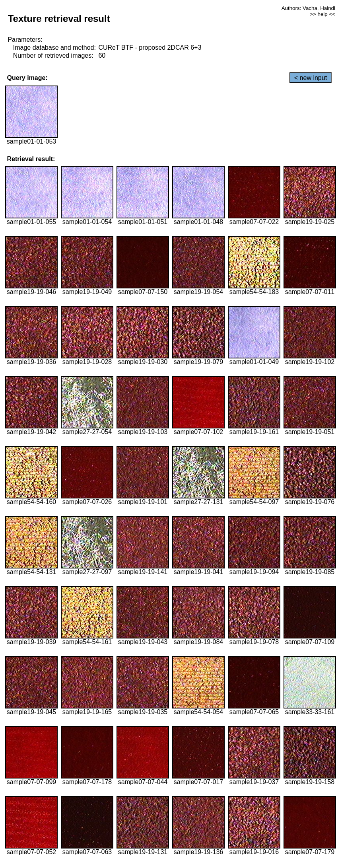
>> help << (322, 14)
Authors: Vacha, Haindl (308, 8)
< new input (311, 78)
